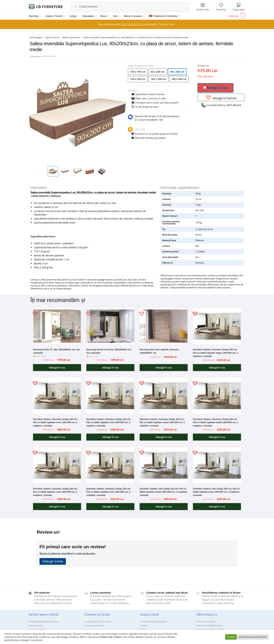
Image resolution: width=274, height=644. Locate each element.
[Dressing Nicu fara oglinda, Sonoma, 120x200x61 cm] (164, 326)
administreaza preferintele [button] (253, 637)
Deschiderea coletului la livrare (44, 622)
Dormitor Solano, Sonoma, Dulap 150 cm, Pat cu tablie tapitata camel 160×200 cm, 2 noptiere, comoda (215, 422)
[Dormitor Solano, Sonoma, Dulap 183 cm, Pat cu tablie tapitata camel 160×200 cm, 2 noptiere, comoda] (164, 396)
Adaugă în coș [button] (57, 367)
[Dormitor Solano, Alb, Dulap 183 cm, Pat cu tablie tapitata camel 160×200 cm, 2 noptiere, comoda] (164, 465)
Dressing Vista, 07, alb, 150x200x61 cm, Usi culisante (56, 351)
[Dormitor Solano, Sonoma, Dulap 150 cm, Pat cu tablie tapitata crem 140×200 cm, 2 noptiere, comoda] (110, 465)
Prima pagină (36, 37)
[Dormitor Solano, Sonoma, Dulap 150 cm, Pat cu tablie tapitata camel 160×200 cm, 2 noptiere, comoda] (217, 396)
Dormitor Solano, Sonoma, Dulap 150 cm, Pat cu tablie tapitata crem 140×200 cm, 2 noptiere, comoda (109, 492)
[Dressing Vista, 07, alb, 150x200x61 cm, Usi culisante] (57, 326)
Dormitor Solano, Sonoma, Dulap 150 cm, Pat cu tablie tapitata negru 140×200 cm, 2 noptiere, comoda (215, 353)
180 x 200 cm (179, 79)
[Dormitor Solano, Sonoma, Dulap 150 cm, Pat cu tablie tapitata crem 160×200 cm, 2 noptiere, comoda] (57, 465)
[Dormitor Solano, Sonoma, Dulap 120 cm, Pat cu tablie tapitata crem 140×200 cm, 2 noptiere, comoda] (57, 396)
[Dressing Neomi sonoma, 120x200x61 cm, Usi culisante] (110, 326)
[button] (215, 88)
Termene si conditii (206, 622)
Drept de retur (36, 626)
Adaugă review (53, 561)
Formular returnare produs (154, 622)
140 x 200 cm (138, 79)
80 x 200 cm (158, 72)
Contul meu (203, 7)
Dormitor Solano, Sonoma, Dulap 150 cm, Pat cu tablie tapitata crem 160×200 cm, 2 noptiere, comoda (55, 492)
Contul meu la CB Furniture (98, 622)
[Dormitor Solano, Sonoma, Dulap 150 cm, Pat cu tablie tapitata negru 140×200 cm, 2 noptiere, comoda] (217, 326)
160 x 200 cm (158, 79)
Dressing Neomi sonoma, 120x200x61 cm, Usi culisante (109, 351)
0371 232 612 (130, 24)
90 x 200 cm (177, 72)
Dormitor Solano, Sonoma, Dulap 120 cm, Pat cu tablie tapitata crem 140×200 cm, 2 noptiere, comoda (55, 422)
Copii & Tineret (52, 37)
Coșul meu (239, 7)
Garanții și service (37, 629)
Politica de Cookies (111, 637)
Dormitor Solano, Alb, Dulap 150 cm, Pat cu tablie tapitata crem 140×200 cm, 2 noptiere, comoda (216, 492)
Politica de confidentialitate (210, 626)
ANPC (143, 629)
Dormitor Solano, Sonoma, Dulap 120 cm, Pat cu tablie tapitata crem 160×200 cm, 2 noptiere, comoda (109, 422)
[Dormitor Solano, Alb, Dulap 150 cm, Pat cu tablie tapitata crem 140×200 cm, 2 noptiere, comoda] (217, 465)
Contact (144, 626)
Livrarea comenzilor (94, 626)
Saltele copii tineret (71, 37)
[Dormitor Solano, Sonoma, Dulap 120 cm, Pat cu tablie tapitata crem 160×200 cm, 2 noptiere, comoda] (110, 396)
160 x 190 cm (138, 72)
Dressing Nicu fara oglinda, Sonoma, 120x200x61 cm (159, 351)
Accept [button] (231, 637)
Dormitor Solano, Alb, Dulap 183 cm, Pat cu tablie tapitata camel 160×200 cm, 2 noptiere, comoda (164, 492)
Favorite (221, 7)
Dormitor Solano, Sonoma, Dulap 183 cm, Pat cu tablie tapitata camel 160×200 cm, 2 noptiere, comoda (162, 422)
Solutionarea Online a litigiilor (211, 629)
